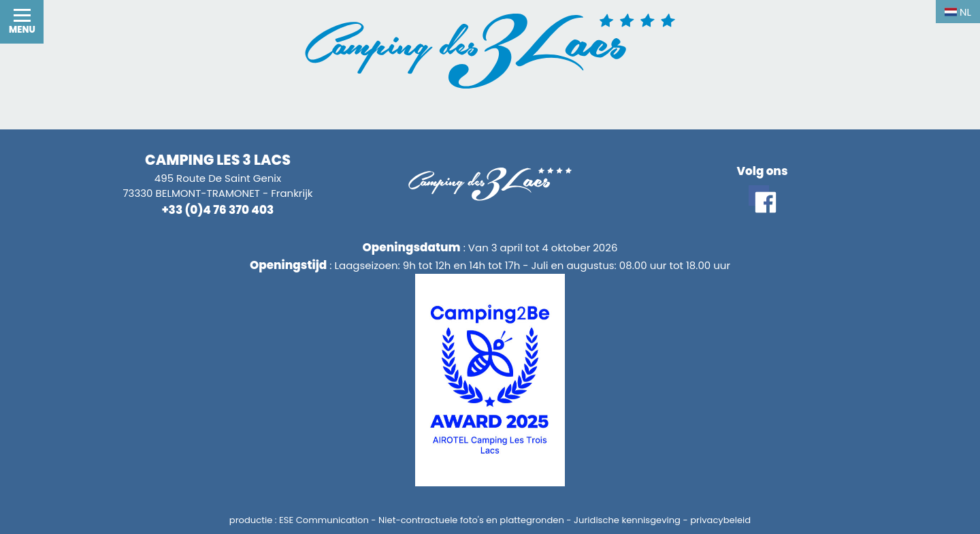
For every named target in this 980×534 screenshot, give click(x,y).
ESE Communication (324, 520)
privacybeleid (720, 520)
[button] (22, 22)
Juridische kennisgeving (627, 520)
